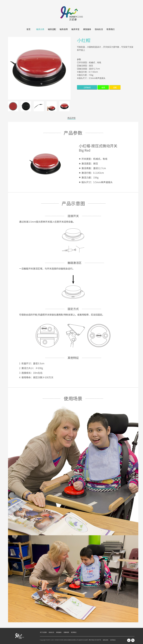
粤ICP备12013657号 (95, 640)
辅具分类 (40, 29)
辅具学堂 (75, 29)
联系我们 (111, 29)
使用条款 (113, 640)
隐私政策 (106, 640)
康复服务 (87, 29)
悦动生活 (99, 29)
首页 (28, 29)
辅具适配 (52, 29)
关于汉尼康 (43, 632)
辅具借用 (64, 29)
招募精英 (66, 632)
